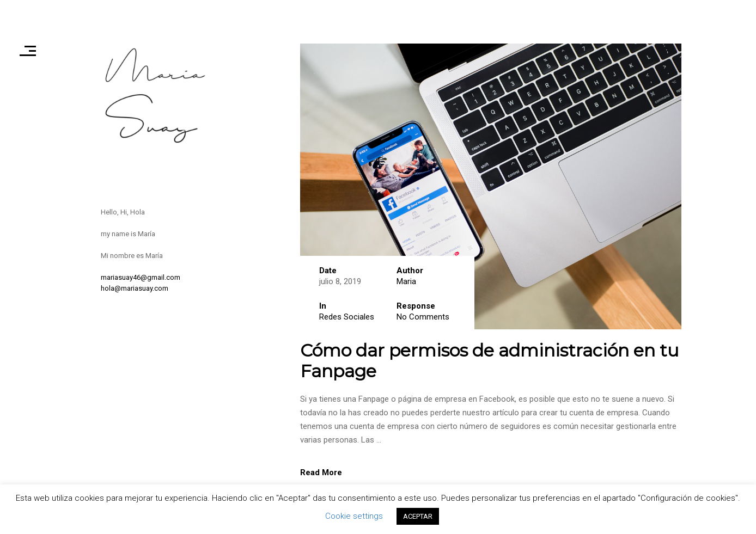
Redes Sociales (347, 317)
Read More (321, 472)
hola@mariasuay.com (135, 288)
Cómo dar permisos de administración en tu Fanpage (489, 361)
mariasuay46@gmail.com (141, 277)
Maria (406, 281)
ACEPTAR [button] (418, 516)
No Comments (423, 317)
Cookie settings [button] (354, 516)
